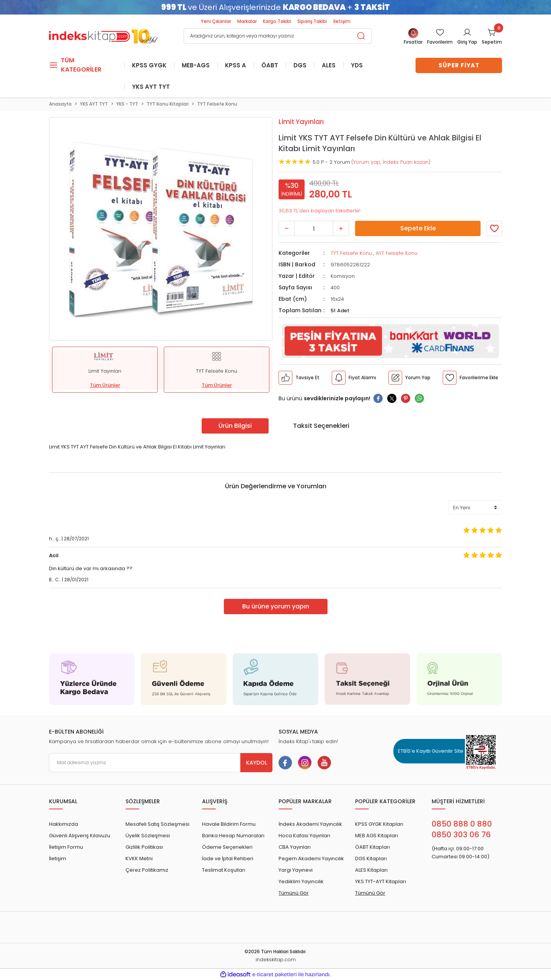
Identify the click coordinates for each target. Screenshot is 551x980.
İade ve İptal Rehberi (228, 859)
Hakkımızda (64, 824)
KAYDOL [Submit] (257, 763)
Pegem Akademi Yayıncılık (311, 859)
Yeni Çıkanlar (216, 21)
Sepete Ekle (418, 228)
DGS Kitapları (371, 859)
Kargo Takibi (277, 21)
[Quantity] (314, 228)
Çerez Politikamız (147, 870)
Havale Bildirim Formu (229, 824)
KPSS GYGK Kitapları (379, 824)
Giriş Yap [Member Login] (467, 42)
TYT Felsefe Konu (351, 253)
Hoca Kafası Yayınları (304, 836)
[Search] (278, 36)
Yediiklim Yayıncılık (301, 881)
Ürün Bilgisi (235, 426)
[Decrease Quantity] (287, 228)
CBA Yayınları (295, 847)
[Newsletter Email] (161, 763)
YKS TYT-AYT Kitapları (381, 881)
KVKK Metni (139, 859)
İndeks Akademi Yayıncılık (310, 824)
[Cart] (492, 37)
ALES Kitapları (371, 870)
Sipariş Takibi (312, 21)
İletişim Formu (66, 847)
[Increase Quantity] (341, 228)
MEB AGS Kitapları (377, 836)
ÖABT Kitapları (372, 847)
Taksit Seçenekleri (321, 426)
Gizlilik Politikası (144, 847)
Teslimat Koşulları (224, 870)
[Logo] (103, 35)
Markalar (247, 21)
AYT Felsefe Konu (397, 253)
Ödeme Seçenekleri (227, 847)
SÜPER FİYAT (459, 65)
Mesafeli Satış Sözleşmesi (157, 824)
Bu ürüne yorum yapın (276, 606)
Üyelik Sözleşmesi (148, 836)
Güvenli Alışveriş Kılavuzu (80, 836)
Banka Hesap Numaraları (233, 836)
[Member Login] (440, 37)
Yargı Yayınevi (296, 870)
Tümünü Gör (294, 893)
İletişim (342, 21)
